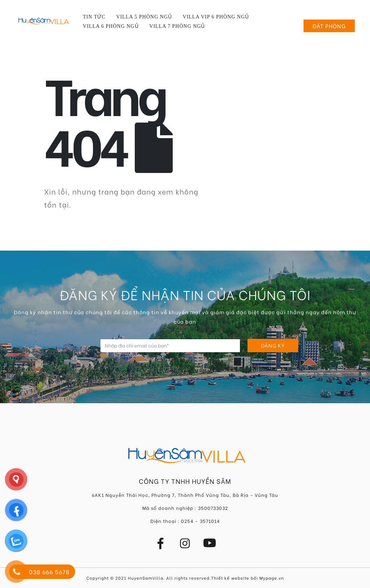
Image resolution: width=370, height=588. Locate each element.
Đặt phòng (329, 26)
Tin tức (94, 17)
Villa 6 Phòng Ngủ (111, 26)
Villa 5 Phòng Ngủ (144, 17)
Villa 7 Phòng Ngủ (177, 26)
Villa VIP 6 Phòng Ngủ (216, 17)
